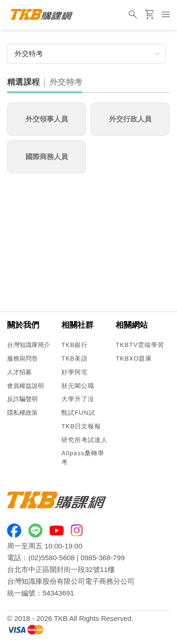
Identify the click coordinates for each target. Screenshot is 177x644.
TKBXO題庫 (134, 358)
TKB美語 (75, 358)
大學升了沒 (78, 399)
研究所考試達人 (84, 440)
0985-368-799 (103, 558)
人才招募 (19, 372)
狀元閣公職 (78, 386)
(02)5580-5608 (51, 558)
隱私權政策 (22, 413)
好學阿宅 (75, 372)
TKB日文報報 (81, 426)
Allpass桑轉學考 (83, 458)
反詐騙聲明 (22, 399)
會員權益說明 (25, 386)
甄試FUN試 (78, 413)
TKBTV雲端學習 (140, 345)
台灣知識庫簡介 (29, 345)
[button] (86, 54)
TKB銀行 (75, 345)
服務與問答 (22, 358)
